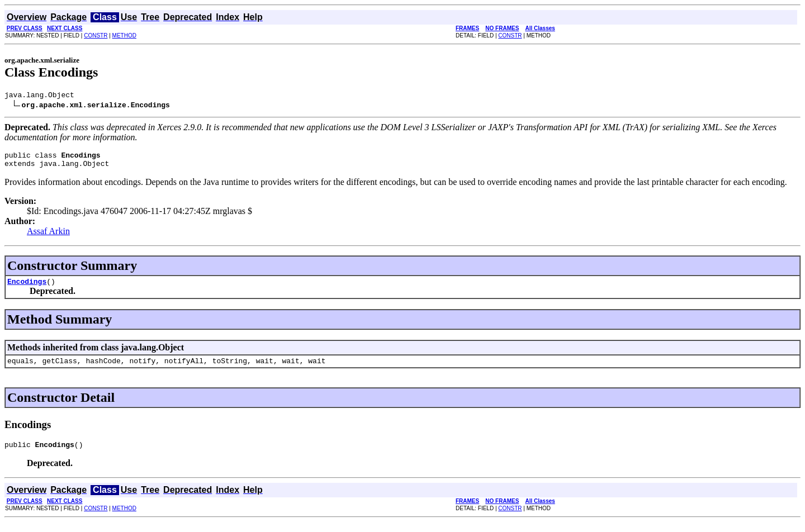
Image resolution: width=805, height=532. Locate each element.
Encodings (27, 288)
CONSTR (96, 35)
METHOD (124, 35)
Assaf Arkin (48, 236)
